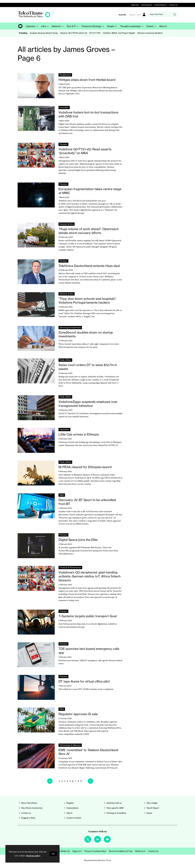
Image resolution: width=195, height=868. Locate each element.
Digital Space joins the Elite (78, 540)
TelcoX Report (153, 808)
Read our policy (33, 856)
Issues (149, 813)
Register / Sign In (135, 15)
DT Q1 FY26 (95, 33)
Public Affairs (65, 360)
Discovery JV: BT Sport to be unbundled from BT (87, 502)
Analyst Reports (160, 5)
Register (70, 803)
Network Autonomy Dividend (150, 33)
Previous (50, 781)
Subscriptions (72, 808)
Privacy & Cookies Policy (95, 851)
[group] (162, 26)
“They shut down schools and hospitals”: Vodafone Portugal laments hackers (87, 301)
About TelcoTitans (29, 803)
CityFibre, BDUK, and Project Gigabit (119, 33)
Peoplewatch (65, 75)
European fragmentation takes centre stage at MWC (90, 191)
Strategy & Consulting (116, 813)
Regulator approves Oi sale (78, 714)
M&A (62, 495)
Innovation (64, 108)
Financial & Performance (70, 568)
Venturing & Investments (70, 328)
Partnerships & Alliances (70, 745)
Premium (63, 144)
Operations (64, 430)
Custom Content (74, 818)
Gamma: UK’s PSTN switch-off (74, 33)
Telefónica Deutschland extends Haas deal (89, 266)
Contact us (26, 813)
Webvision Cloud (104, 860)
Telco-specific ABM (115, 808)
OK (53, 854)
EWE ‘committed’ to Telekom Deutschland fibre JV (88, 752)
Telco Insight (152, 803)
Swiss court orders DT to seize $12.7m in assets (88, 367)
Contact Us (173, 5)
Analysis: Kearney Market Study (44, 33)
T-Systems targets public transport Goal (87, 616)
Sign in (69, 813)
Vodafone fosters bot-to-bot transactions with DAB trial (88, 114)
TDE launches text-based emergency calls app (89, 651)
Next (90, 781)
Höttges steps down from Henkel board (87, 80)
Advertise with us (114, 803)
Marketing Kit (147, 5)
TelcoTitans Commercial (32, 808)
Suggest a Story (28, 818)
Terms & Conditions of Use (121, 851)
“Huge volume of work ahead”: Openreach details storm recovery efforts (89, 231)
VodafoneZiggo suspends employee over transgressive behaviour (88, 404)
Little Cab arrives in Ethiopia (79, 434)
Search (175, 14)
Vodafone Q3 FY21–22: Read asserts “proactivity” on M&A (85, 151)
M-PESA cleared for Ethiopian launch (85, 467)
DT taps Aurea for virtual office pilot (84, 681)
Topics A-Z (77, 851)
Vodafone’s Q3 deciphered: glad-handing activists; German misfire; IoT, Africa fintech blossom (90, 576)
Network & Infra (67, 224)
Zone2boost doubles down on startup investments (86, 334)
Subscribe (135, 5)
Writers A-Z (140, 851)
